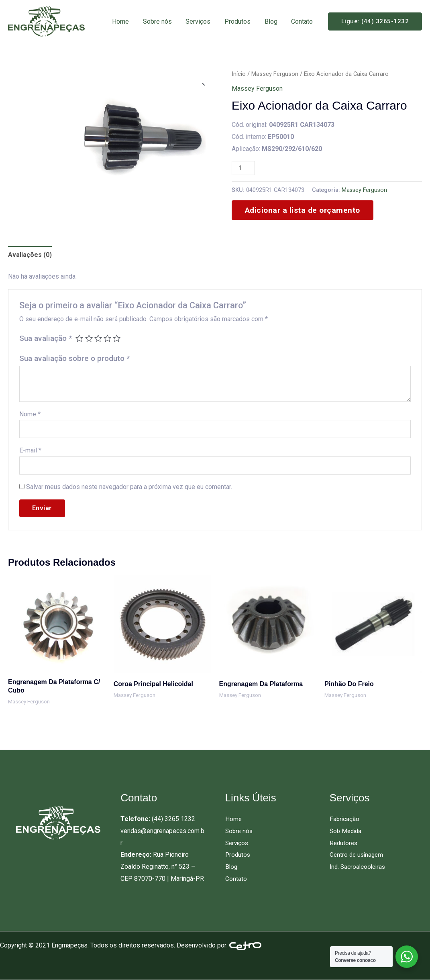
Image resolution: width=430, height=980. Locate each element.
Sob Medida (347, 831)
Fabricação (345, 819)
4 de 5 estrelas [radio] (107, 338)
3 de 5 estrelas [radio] (98, 338)
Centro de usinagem (358, 855)
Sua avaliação (46, 338)
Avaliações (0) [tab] (30, 255)
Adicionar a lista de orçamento (303, 210)
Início (239, 74)
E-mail (30, 450)
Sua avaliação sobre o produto (74, 358)
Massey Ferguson (275, 74)
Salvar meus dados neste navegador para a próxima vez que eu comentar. (129, 487)
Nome (30, 414)
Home (126, 21)
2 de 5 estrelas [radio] (89, 338)
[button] (375, 21)
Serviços (202, 21)
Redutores (344, 843)
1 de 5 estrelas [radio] (79, 338)
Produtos (240, 21)
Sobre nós (162, 21)
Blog (273, 21)
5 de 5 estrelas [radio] (117, 338)
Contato (303, 21)
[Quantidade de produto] (243, 168)
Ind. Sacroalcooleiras (359, 867)
